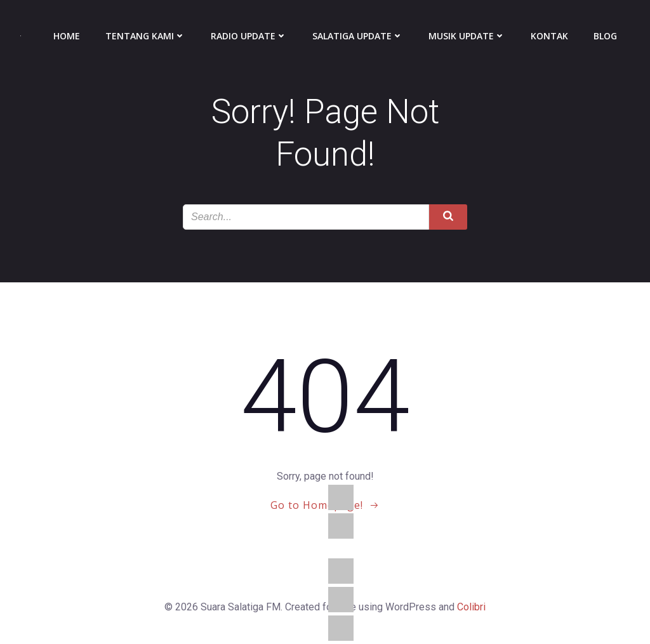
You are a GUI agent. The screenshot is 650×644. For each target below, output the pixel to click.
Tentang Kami (145, 36)
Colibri (471, 607)
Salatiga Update (358, 36)
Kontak (549, 36)
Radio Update (249, 36)
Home (67, 36)
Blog (605, 36)
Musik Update (467, 36)
